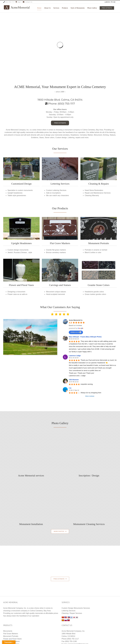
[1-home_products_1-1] (60, 218)
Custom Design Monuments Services (76, 608)
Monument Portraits (11, 636)
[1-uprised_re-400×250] (21, 218)
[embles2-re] (99, 218)
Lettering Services (68, 611)
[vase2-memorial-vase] (21, 260)
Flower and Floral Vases (12, 639)
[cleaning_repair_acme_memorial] (99, 158)
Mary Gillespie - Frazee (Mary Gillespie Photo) (85, 337)
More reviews (90, 396)
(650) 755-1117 (66, 104)
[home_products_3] (60, 158)
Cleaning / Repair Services (72, 613)
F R (70, 388)
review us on (76, 332)
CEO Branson (74, 380)
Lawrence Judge (75, 356)
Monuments (8, 631)
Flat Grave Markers (11, 634)
